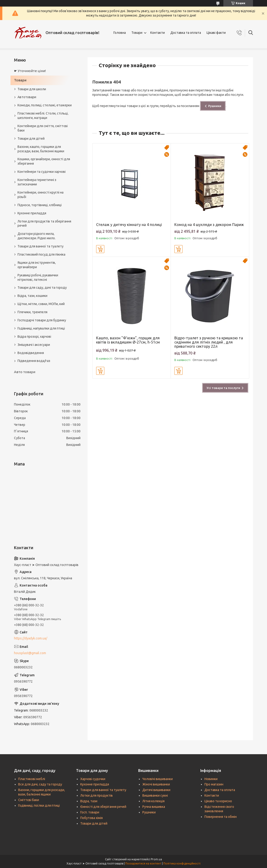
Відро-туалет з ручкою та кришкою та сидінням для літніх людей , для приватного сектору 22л (209, 342)
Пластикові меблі (32, 779)
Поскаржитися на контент (143, 863)
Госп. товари (90, 812)
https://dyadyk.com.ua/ (31, 638)
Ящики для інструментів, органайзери (37, 265)
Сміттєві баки (29, 800)
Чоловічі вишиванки (158, 779)
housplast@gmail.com (30, 653)
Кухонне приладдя (32, 213)
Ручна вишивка (154, 807)
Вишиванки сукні (155, 795)
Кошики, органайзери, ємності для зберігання (44, 161)
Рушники (215, 106)
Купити (100, 249)
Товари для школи (32, 89)
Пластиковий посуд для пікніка (41, 254)
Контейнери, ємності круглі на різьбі (40, 195)
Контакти (158, 33)
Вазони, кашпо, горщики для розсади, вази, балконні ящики (41, 149)
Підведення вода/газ (34, 361)
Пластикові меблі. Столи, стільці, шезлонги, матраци (43, 116)
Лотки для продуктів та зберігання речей (44, 224)
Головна (120, 33)
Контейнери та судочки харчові (42, 172)
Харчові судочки (93, 779)
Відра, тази (89, 801)
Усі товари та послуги (223, 388)
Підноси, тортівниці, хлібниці (40, 205)
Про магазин (214, 784)
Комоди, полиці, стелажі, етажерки (45, 105)
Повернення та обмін (221, 817)
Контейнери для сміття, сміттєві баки (43, 128)
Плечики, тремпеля (32, 312)
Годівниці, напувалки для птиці (41, 328)
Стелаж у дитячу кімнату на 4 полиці (129, 225)
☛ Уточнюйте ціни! (30, 71)
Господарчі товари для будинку (42, 320)
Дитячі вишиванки (156, 790)
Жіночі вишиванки (156, 784)
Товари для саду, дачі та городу (42, 288)
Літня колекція (153, 801)
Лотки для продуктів (97, 795)
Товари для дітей (31, 139)
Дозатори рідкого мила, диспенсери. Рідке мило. (37, 236)
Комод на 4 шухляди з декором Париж (209, 225)
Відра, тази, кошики (32, 296)
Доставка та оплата (186, 33)
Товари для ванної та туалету (40, 246)
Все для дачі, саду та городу (40, 784)
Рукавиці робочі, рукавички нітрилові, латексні (38, 277)
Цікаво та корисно (218, 801)
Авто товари (25, 372)
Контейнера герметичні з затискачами (37, 182)
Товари (137, 33)
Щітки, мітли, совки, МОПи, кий (41, 304)
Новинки (211, 779)
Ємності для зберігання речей (103, 807)
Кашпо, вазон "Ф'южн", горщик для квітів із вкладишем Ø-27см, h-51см (128, 340)
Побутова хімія (91, 818)
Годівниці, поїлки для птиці (39, 806)
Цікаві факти (216, 33)
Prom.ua (156, 859)
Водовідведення (31, 353)
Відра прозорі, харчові (34, 337)
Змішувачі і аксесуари (34, 345)
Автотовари (27, 97)
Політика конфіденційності (182, 863)
